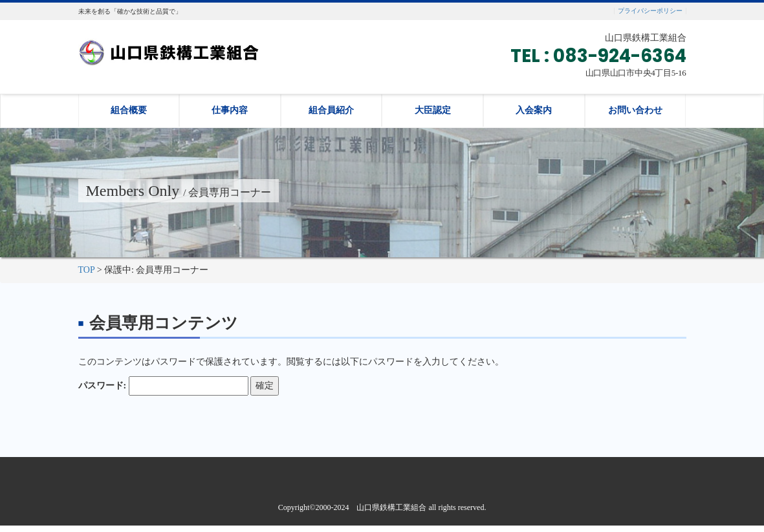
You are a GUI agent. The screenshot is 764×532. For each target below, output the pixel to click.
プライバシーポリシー (650, 11)
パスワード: (163, 386)
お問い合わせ (635, 110)
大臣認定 (433, 110)
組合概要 (129, 110)
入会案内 (534, 110)
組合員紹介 (331, 110)
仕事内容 (230, 110)
